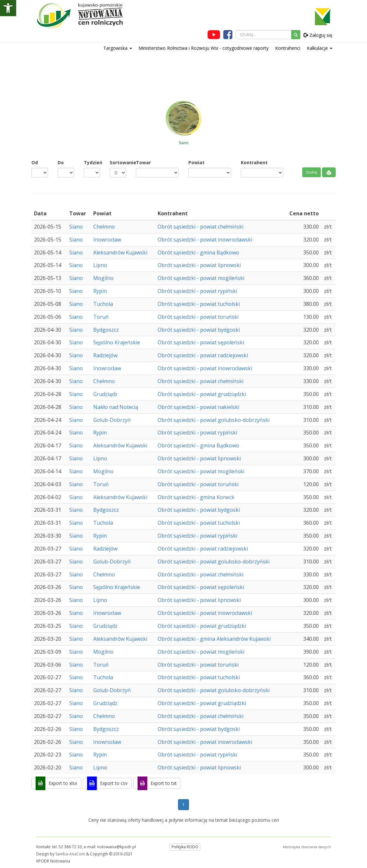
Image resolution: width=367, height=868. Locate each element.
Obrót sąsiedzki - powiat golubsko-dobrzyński (214, 420)
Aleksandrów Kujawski (120, 252)
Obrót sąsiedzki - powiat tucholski (199, 304)
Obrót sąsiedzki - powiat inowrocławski (205, 240)
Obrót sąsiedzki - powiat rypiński (197, 291)
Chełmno (104, 227)
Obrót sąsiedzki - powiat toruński (198, 317)
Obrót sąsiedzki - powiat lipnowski (199, 265)
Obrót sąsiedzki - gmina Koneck (196, 497)
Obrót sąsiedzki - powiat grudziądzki (202, 394)
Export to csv (114, 783)
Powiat (196, 162)
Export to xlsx (63, 783)
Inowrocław (107, 240)
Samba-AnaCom (70, 854)
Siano (76, 227)
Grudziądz (105, 394)
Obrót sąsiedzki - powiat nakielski (198, 407)
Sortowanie (118, 162)
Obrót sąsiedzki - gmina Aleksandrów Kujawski (214, 639)
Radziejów (105, 355)
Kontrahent (254, 162)
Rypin (100, 291)
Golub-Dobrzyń (112, 420)
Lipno (100, 265)
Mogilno (103, 278)
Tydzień (92, 162)
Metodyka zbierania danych (307, 847)
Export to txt (164, 783)
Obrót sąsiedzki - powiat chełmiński (200, 227)
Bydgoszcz (106, 330)
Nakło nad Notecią (116, 407)
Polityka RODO (185, 847)
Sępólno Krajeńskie (117, 342)
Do (61, 162)
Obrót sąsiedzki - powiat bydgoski (199, 330)
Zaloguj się (318, 35)
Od (35, 162)
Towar (143, 162)
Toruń (101, 317)
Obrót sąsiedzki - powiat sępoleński (201, 342)
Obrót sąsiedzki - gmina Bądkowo (198, 252)
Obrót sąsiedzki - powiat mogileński (201, 278)
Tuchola (103, 304)
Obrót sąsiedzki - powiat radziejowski (203, 355)
